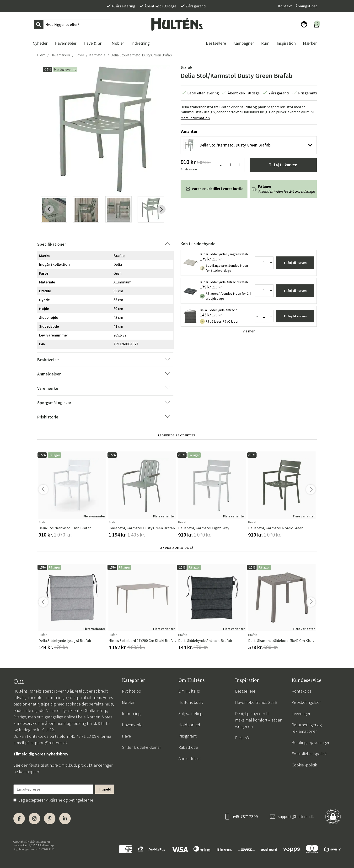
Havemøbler (60, 55)
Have (126, 736)
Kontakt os (301, 691)
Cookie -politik (304, 765)
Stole (80, 55)
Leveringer (301, 713)
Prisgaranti (188, 736)
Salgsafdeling (190, 713)
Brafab (186, 67)
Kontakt (285, 6)
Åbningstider (306, 6)
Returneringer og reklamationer (307, 728)
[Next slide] (161, 209)
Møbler (128, 702)
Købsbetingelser (306, 702)
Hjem (41, 55)
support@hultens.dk (49, 743)
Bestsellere (245, 691)
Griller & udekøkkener (141, 747)
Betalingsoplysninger (311, 742)
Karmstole (97, 55)
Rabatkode (188, 747)
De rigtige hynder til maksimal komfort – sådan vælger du (259, 720)
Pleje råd (243, 738)
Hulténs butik (191, 702)
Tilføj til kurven (283, 165)
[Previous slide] (49, 209)
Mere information (195, 118)
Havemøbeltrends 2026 (256, 702)
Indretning (131, 713)
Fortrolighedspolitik (309, 754)
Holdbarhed (189, 725)
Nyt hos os (131, 691)
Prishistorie (189, 169)
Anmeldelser (190, 758)
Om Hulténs (189, 691)
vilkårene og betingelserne (70, 800)
